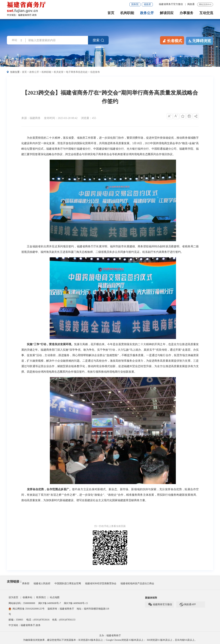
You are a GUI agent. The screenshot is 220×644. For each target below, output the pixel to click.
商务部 (26, 583)
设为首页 (13, 597)
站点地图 (55, 597)
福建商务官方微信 (160, 605)
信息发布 (95, 72)
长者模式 (172, 41)
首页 (111, 13)
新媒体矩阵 (151, 598)
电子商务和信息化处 (77, 72)
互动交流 (206, 13)
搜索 (98, 40)
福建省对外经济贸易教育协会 (101, 583)
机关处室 (59, 72)
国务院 (135, 4)
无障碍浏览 (200, 41)
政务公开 (147, 13)
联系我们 (41, 597)
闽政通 (191, 4)
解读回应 (167, 13)
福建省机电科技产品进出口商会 (137, 583)
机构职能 (127, 13)
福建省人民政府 (42, 583)
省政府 (147, 4)
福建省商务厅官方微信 (171, 4)
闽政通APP (188, 605)
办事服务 (186, 13)
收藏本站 (27, 597)
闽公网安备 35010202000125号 (27, 609)
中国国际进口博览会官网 (68, 583)
